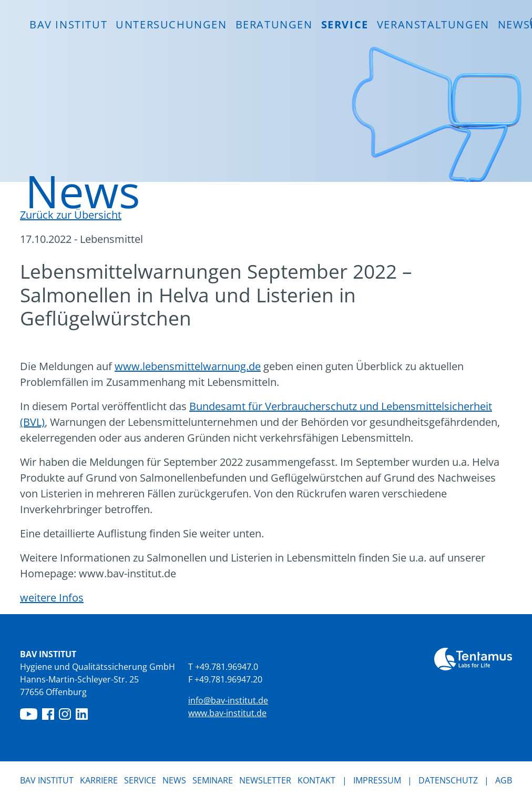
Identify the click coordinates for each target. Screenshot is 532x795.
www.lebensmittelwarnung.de (188, 366)
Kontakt (316, 780)
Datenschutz (448, 780)
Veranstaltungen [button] (433, 24)
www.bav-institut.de (227, 713)
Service (140, 780)
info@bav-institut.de (228, 700)
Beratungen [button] (274, 24)
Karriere (99, 780)
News (174, 780)
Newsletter (265, 780)
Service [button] (345, 24)
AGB (504, 780)
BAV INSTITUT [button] (68, 24)
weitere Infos (52, 598)
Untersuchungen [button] (171, 24)
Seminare (213, 780)
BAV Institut (47, 780)
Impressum (377, 780)
